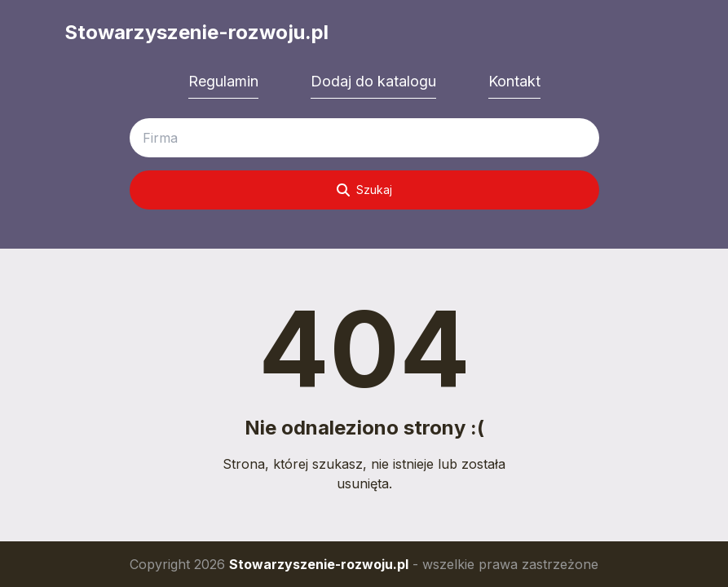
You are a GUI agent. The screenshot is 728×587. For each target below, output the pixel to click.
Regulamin (223, 81)
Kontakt (514, 81)
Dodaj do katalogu (373, 81)
